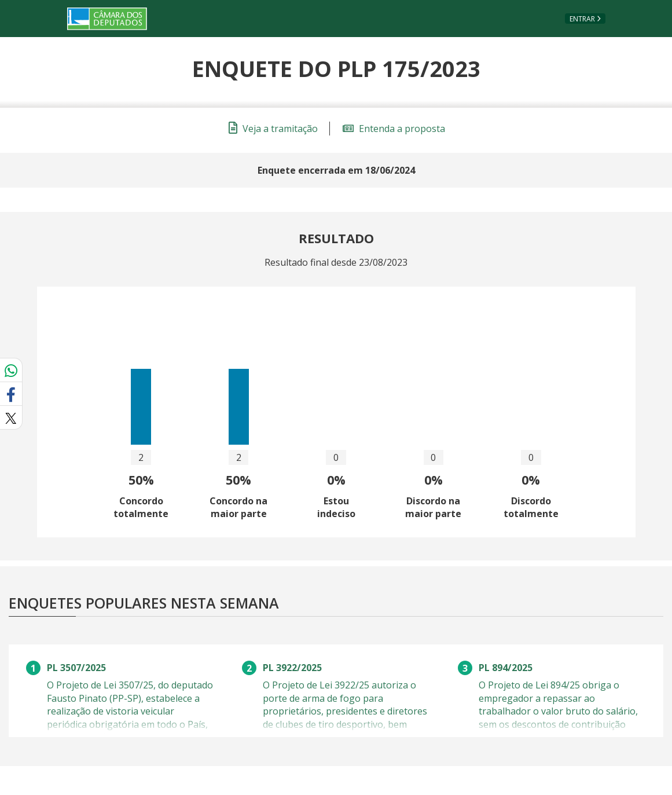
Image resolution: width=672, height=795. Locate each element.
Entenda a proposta (394, 129)
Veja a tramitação (273, 129)
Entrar (582, 19)
